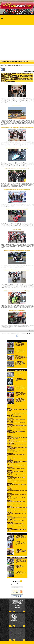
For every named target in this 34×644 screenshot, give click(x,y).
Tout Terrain (14, 630)
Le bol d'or (13, 620)
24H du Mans (14, 619)
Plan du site (17, 605)
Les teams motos (13, 534)
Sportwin (13, 631)
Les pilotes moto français (20, 61)
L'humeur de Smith (15, 629)
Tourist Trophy (14, 621)
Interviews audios (15, 633)
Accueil (15, 607)
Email (17, 583)
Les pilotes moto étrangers (16, 558)
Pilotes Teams (14, 617)
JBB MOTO (13, 636)
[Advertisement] (17, 42)
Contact (19, 607)
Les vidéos (13, 632)
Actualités (13, 616)
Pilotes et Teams (6, 61)
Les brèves (13, 615)
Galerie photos (14, 618)
